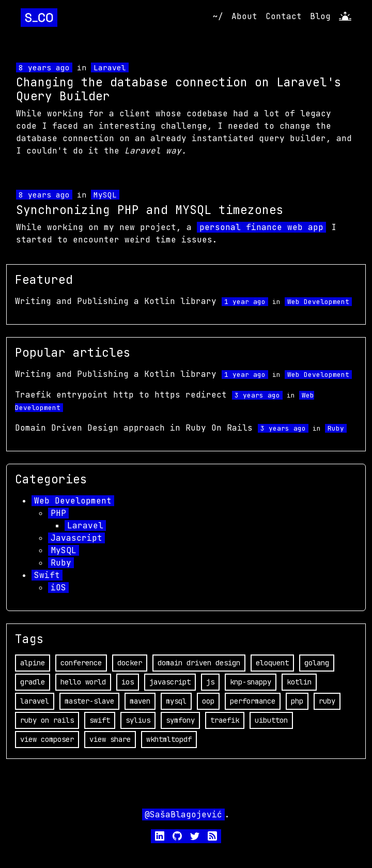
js (210, 682)
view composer (47, 739)
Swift (47, 575)
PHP (58, 513)
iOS (58, 588)
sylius (138, 720)
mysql (176, 701)
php (297, 701)
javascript (170, 682)
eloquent (272, 663)
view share (110, 739)
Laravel (110, 67)
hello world (83, 682)
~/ (218, 16)
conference (81, 663)
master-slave (89, 701)
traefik (225, 720)
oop (208, 701)
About (244, 16)
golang (317, 663)
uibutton (271, 720)
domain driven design (199, 663)
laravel (35, 701)
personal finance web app (261, 227)
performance (253, 701)
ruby (327, 701)
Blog (320, 16)
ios (128, 682)
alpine (33, 663)
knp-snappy (251, 682)
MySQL (105, 195)
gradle (33, 682)
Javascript (76, 538)
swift (100, 720)
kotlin (299, 682)
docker (130, 663)
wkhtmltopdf (169, 739)
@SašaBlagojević (183, 814)
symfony (180, 720)
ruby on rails (47, 720)
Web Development (318, 302)
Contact (284, 16)
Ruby (336, 428)
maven (140, 701)
